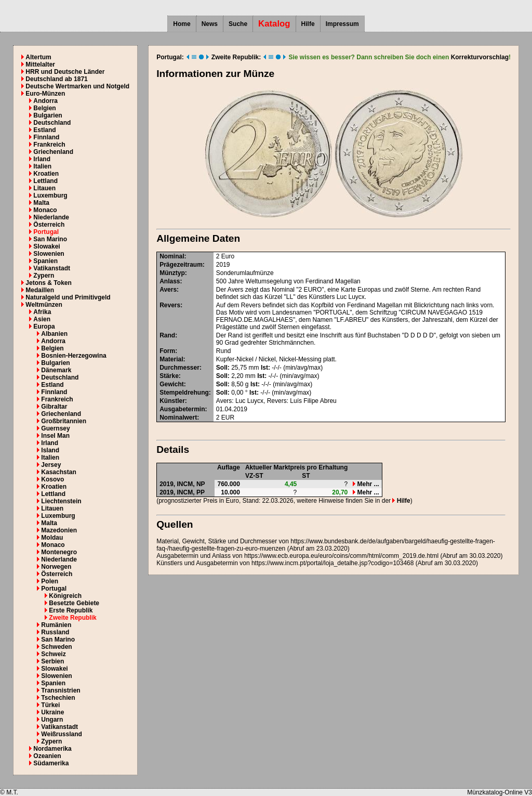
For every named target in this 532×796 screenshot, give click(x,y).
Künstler (172, 401)
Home (182, 24)
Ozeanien (47, 756)
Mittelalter (40, 64)
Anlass (170, 281)
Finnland (46, 137)
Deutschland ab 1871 (56, 79)
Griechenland (53, 152)
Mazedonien (59, 530)
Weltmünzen (44, 305)
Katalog (274, 24)
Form (167, 351)
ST (306, 476)
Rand (167, 335)
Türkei (50, 705)
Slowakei (46, 246)
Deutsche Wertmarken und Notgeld (77, 86)
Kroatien (46, 174)
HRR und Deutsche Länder (65, 72)
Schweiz (53, 654)
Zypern (44, 276)
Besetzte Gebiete (74, 603)
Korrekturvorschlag (480, 57)
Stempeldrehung (184, 393)
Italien (42, 166)
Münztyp (172, 273)
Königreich (65, 596)
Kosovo (52, 479)
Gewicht (172, 384)
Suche (238, 24)
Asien (42, 319)
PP (201, 492)
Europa (44, 327)
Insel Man (55, 436)
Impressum (342, 24)
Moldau (52, 538)
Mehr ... (366, 484)
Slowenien (49, 254)
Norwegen (56, 567)
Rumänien (56, 625)
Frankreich (49, 145)
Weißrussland (61, 734)
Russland (55, 632)
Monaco (45, 210)
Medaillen (40, 290)
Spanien (45, 261)
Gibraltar (54, 407)
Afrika (42, 312)
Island (50, 450)
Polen (50, 581)
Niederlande (51, 217)
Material (171, 359)
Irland (42, 159)
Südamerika (51, 763)
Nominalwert (178, 417)
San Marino (50, 239)
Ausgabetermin (182, 409)
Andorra (45, 101)
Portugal (46, 232)
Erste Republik (71, 610)
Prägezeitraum (181, 265)
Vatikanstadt (52, 268)
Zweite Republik (72, 618)
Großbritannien (64, 421)
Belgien (44, 108)
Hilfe (308, 24)
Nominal (172, 256)
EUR (228, 417)
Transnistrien (61, 690)
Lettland (45, 181)
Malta (41, 203)
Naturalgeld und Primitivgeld (68, 297)
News (210, 24)
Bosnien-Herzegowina (74, 356)
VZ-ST (254, 476)
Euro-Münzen (45, 94)
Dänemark (56, 370)
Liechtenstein (61, 501)
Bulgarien (48, 115)
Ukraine (52, 712)
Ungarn (52, 720)
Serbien (52, 661)
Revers (170, 305)
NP (201, 484)
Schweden (56, 647)
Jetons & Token (48, 283)
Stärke (169, 376)
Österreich (49, 225)
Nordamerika (52, 749)
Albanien (54, 334)
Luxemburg (50, 195)
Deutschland (52, 123)
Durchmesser (179, 368)
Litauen (44, 188)
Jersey (51, 465)
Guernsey (55, 428)
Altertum (38, 57)
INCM (185, 484)
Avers (168, 290)
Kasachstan (58, 472)
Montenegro (59, 552)
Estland (44, 130)
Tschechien (58, 698)
